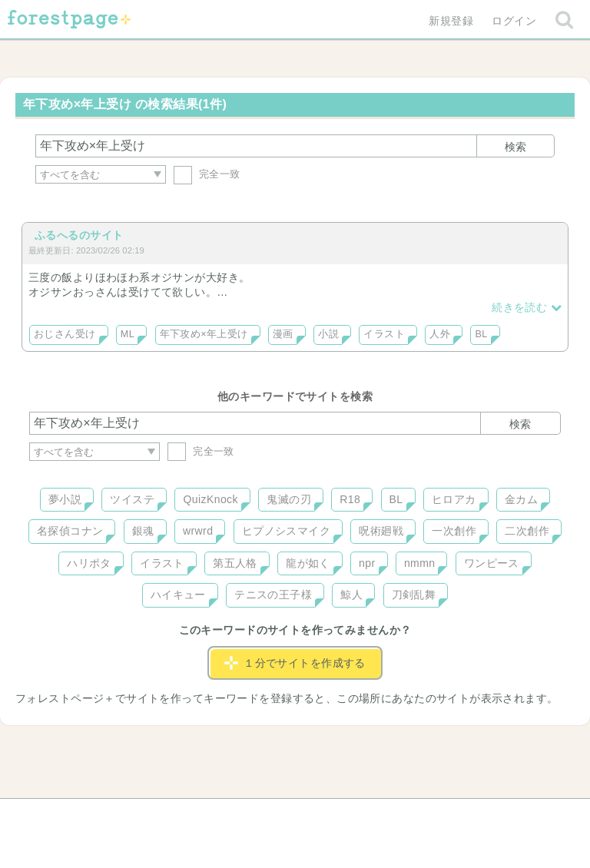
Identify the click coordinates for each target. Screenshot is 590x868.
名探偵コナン (70, 531)
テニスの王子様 (273, 595)
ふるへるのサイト (79, 235)
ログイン (514, 21)
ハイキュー (178, 595)
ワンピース (492, 563)
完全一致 (207, 174)
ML (128, 334)
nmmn (420, 563)
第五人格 (235, 563)
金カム (521, 499)
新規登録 (451, 21)
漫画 (283, 334)
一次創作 (454, 531)
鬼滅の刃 (289, 499)
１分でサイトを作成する (295, 663)
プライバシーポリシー (461, 816)
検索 (515, 147)
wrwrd (198, 531)
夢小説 (65, 499)
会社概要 (354, 816)
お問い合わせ (184, 816)
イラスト (384, 334)
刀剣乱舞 (414, 595)
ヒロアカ (454, 499)
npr (367, 563)
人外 (440, 334)
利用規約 (273, 816)
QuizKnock (210, 499)
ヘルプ (98, 816)
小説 (328, 334)
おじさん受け (65, 334)
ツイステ (132, 499)
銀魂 (143, 531)
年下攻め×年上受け (204, 334)
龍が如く (308, 563)
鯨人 (351, 595)
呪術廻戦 (381, 531)
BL (481, 334)
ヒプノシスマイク (286, 531)
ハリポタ (89, 563)
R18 (350, 499)
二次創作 (527, 531)
